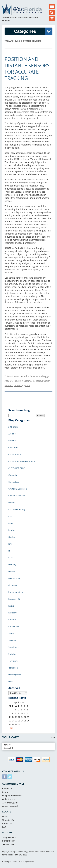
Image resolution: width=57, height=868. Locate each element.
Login (52, 738)
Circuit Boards (15, 454)
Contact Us (7, 789)
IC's (10, 544)
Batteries (12, 441)
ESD (10, 516)
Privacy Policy (8, 841)
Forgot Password (10, 806)
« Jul (10, 728)
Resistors (12, 613)
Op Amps (13, 585)
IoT (10, 551)
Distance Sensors (32, 381)
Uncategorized (15, 675)
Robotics (12, 620)
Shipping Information (12, 796)
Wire (10, 682)
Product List (8, 823)
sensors (18, 385)
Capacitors (13, 447)
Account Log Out (10, 803)
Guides (11, 537)
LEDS (11, 558)
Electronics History (17, 509)
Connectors (14, 482)
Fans (10, 523)
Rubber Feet (14, 626)
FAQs (5, 827)
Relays (11, 606)
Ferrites (12, 530)
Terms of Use (8, 844)
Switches (12, 654)
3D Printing (13, 427)
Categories (33, 31)
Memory (12, 564)
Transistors (13, 668)
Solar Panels (14, 647)
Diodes (11, 503)
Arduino (12, 434)
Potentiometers (16, 592)
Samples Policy (9, 837)
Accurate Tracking (14, 381)
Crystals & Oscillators (18, 489)
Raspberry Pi (14, 599)
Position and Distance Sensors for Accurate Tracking (27, 69)
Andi (28, 385)
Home (5, 816)
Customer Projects (17, 496)
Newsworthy (14, 578)
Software (12, 640)
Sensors (34, 376)
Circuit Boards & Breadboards (22, 461)
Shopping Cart (9, 820)
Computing (13, 475)
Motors (12, 571)
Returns (6, 792)
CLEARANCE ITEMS (17, 468)
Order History (9, 799)
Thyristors (13, 661)
